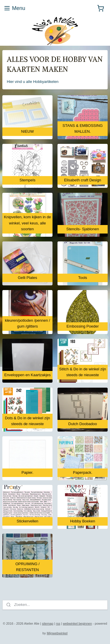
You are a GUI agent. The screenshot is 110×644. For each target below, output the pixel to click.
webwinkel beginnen (77, 623)
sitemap (48, 623)
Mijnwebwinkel (57, 633)
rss (58, 623)
